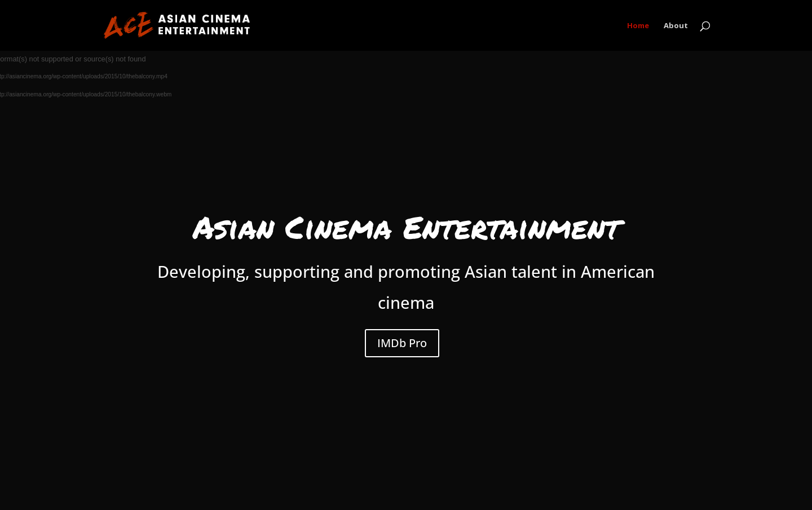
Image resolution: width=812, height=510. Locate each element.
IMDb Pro (402, 343)
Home (638, 26)
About (676, 26)
